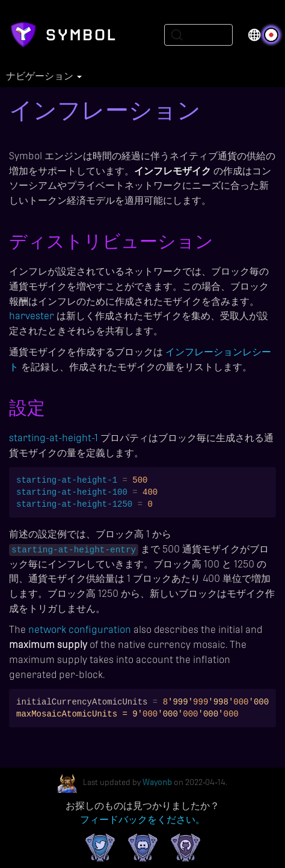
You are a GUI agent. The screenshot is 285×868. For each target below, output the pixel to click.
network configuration (80, 630)
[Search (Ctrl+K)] (198, 35)
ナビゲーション (44, 77)
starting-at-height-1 (54, 438)
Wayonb (157, 783)
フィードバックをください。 (142, 820)
